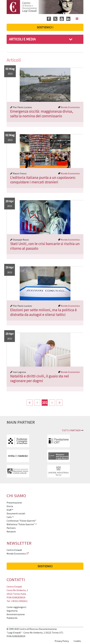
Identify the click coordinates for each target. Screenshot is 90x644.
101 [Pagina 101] (45, 403)
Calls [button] (9, 517)
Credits (77, 641)
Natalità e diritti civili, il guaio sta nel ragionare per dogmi (40, 378)
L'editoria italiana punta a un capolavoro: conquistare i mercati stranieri (43, 180)
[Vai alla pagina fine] (60, 403)
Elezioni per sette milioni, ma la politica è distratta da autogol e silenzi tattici (43, 312)
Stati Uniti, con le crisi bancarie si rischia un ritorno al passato (45, 246)
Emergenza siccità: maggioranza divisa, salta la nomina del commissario (42, 114)
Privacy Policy (62, 641)
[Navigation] (77, 19)
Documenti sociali (16, 513)
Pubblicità (12, 618)
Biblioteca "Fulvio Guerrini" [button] (21, 524)
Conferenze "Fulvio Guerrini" (21, 521)
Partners (11, 528)
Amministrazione (16, 614)
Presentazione (14, 503)
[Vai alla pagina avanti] (52, 403)
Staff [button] (9, 510)
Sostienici (45, 566)
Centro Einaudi (14, 550)
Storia (10, 506)
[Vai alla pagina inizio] (30, 403)
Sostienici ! (45, 27)
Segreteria (12, 611)
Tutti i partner (71, 430)
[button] (71, 39)
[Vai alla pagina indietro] (37, 403)
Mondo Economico (70, 107)
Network (11, 532)
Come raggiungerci (16, 607)
